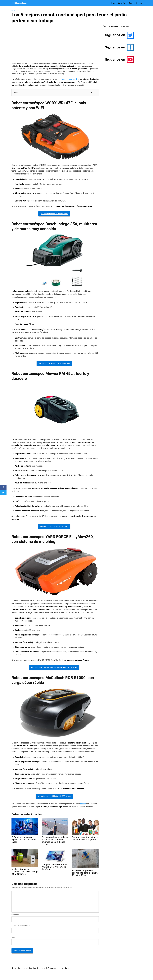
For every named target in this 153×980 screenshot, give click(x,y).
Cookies (61, 968)
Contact (68, 968)
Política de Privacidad (48, 968)
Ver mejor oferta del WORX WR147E (54, 214)
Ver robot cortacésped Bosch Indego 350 (54, 363)
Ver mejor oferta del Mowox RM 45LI (54, 527)
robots (83, 804)
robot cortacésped (69, 79)
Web (13, 937)
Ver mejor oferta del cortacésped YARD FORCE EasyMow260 (54, 668)
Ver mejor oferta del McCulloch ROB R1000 (54, 796)
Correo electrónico (21, 926)
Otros (14, 11)
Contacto (121, 3)
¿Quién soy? (132, 3)
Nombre (15, 914)
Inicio (113, 3)
